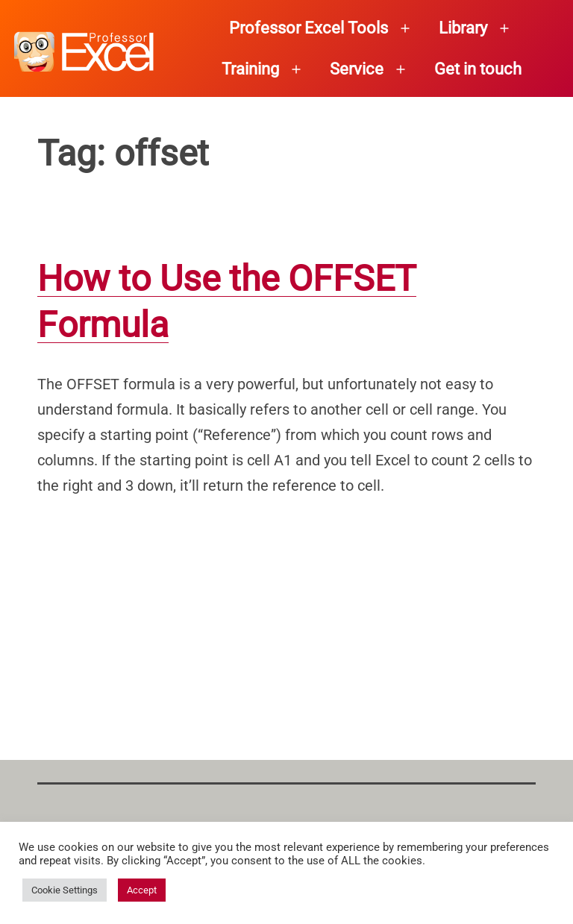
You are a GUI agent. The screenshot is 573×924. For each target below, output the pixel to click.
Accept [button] (142, 890)
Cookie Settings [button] (65, 890)
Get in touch (478, 69)
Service (357, 69)
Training (250, 69)
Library (463, 28)
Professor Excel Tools (309, 28)
